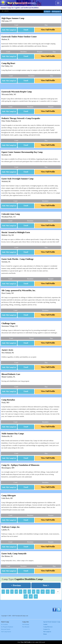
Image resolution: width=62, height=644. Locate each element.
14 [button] (26, 604)
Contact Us (47, 637)
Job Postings (26, 632)
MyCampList (47, 639)
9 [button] (38, 599)
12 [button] (53, 599)
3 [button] (12, 599)
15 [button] (31, 604)
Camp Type (8, 587)
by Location (4, 632)
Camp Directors (48, 634)
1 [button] (3, 599)
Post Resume (26, 634)
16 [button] (36, 604)
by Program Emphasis (7, 634)
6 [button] (25, 599)
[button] (26, 30)
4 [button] (16, 599)
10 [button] (43, 599)
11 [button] (48, 599)
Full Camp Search (6, 639)
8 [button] (34, 599)
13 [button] (58, 599)
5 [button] (21, 599)
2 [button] (8, 599)
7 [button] (29, 599)
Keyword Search (6, 637)
